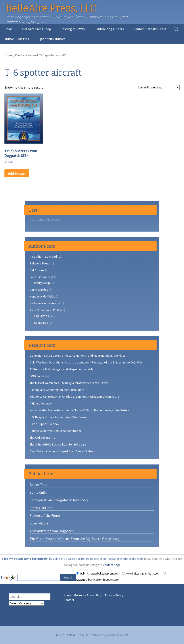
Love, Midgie (39, 523)
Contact (69, 600)
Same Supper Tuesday (44, 424)
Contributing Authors (109, 29)
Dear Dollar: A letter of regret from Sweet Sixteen (62, 451)
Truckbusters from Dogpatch (52, 531)
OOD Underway (40, 376)
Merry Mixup (42, 283)
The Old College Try (42, 438)
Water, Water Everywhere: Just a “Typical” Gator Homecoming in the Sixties (79, 410)
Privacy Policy (114, 595)
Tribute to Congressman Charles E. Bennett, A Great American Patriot (75, 397)
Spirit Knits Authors (52, 39)
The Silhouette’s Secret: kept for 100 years (58, 444)
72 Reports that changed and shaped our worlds (61, 369)
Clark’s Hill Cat (41, 508)
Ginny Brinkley (39, 290)
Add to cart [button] (17, 173)
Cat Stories (37, 270)
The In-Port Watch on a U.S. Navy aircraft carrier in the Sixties (69, 383)
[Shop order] (158, 87)
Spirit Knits (38, 492)
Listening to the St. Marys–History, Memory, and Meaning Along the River (78, 356)
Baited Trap (38, 485)
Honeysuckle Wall (41, 296)
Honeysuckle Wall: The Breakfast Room (55, 431)
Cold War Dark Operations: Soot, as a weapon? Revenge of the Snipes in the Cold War (86, 362)
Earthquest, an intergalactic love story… (60, 500)
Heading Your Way (73, 29)
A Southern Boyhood (43, 256)
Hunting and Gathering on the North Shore (57, 390)
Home (9, 29)
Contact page (112, 565)
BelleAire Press (40, 263)
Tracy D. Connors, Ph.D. (45, 310)
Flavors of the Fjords (45, 515)
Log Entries (41, 316)
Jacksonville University (45, 303)
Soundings (41, 323)
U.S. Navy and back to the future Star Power (58, 417)
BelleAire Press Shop (36, 29)
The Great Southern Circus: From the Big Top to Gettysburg (75, 539)
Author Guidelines (17, 39)
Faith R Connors (40, 277)
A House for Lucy (41, 403)
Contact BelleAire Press (150, 29)
